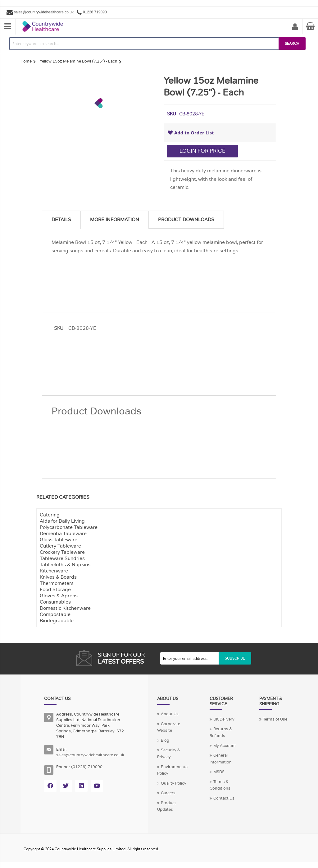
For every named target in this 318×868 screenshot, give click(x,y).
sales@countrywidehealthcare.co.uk (44, 12)
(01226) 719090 (87, 767)
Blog (165, 740)
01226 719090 (95, 12)
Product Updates (167, 806)
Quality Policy (174, 783)
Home (26, 61)
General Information (221, 759)
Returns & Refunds (221, 732)
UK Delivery (224, 719)
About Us (170, 714)
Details (61, 220)
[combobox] (144, 44)
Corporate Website (169, 727)
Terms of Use (275, 719)
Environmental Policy (173, 770)
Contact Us (224, 798)
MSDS (219, 772)
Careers (168, 793)
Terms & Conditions (220, 785)
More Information (115, 220)
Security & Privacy (169, 754)
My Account (295, 27)
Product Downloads (186, 220)
